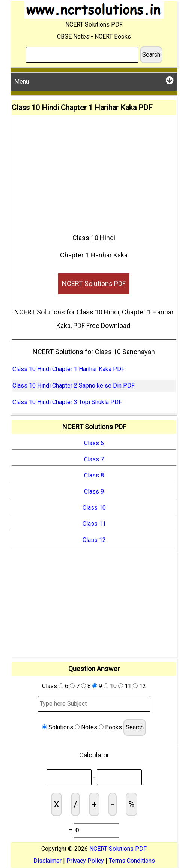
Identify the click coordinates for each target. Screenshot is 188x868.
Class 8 (94, 475)
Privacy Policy (85, 861)
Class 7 (94, 459)
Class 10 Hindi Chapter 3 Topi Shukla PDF (67, 402)
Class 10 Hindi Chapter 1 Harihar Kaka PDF (68, 369)
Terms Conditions (132, 861)
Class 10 (94, 508)
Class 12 (94, 540)
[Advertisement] (94, 171)
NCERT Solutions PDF (94, 284)
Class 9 (94, 492)
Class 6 (94, 443)
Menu (94, 80)
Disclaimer (47, 861)
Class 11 (94, 524)
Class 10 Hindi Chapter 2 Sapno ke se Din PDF (74, 385)
